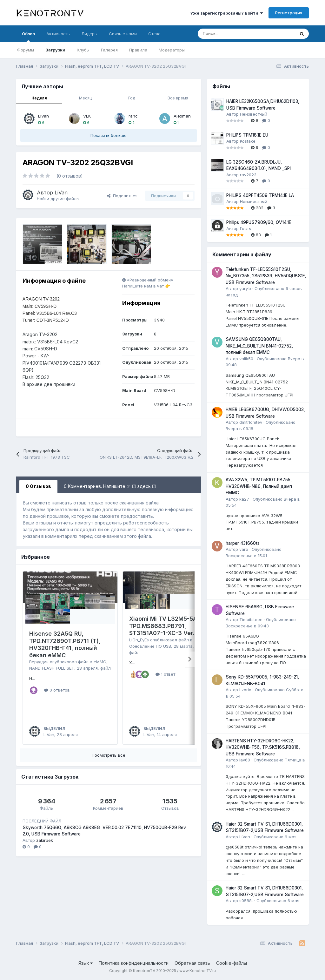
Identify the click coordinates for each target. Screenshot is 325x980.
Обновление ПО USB (150, 646)
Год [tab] (132, 98)
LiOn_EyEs (139, 640)
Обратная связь (192, 963)
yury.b (245, 288)
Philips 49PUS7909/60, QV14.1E (259, 222)
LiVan (43, 116)
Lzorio (245, 690)
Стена (154, 34)
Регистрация (289, 13)
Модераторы (172, 50)
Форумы (26, 50)
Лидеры (89, 34)
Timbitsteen (251, 619)
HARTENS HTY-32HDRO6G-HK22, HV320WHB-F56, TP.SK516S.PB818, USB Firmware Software (263, 747)
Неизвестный (254, 114)
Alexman (182, 116)
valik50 (246, 359)
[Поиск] (231, 34)
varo (244, 549)
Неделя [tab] (39, 98)
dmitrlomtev (251, 422)
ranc (133, 116)
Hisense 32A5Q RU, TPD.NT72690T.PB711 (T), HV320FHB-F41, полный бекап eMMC (65, 644)
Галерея (109, 50)
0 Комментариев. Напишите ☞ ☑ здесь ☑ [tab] (110, 486)
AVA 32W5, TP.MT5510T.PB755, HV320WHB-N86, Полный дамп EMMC (259, 486)
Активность (58, 34)
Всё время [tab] (178, 98)
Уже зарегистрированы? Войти (226, 13)
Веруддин (39, 662)
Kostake (248, 141)
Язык (86, 963)
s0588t (246, 901)
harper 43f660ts (243, 543)
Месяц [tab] (85, 98)
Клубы (83, 50)
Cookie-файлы (232, 963)
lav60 (245, 760)
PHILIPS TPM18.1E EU (247, 135)
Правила (138, 50)
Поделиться (122, 196)
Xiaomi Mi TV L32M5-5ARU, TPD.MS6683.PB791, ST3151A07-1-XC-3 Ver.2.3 (168, 626)
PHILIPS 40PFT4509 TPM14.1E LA (260, 195)
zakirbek (45, 842)
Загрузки (55, 50)
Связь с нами (123, 34)
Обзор (28, 37)
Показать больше (109, 135)
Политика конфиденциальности (134, 963)
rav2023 (248, 175)
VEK (87, 116)
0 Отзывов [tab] (38, 486)
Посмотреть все (109, 757)
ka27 (244, 499)
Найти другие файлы (58, 199)
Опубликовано (275, 837)
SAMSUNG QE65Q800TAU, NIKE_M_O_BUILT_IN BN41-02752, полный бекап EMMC (259, 346)
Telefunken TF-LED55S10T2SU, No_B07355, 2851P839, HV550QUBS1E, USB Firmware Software (266, 276)
